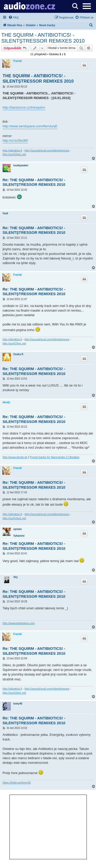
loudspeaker (21, 165)
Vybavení (19, 536)
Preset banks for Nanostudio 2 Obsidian (55, 457)
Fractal (18, 61)
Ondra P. (18, 354)
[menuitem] (14, 17)
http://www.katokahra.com (19, 623)
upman (18, 529)
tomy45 (18, 704)
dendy (6, 402)
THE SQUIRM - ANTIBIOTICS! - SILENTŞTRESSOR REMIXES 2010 (43, 38)
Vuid (5, 213)
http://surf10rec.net (14, 154)
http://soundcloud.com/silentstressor (47, 150)
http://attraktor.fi (12, 150)
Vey (15, 577)
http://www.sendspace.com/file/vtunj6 (30, 126)
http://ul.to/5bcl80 (15, 141)
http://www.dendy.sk (15, 457)
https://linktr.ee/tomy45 (17, 783)
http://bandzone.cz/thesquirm (24, 107)
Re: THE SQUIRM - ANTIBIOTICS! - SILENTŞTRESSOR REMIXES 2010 (34, 182)
